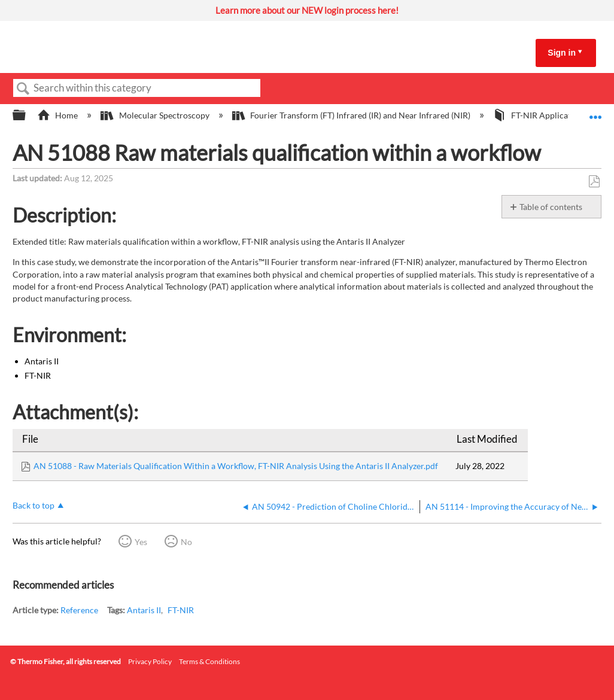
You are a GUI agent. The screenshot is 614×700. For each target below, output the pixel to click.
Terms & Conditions (209, 661)
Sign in (562, 53)
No (186, 542)
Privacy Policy (150, 661)
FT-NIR (181, 610)
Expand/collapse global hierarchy (27, 115)
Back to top (34, 505)
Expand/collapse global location (595, 112)
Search (23, 89)
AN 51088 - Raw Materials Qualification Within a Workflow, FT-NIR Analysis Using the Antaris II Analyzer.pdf (236, 466)
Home (58, 115)
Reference (79, 610)
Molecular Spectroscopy (156, 115)
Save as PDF (594, 182)
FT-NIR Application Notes (551, 115)
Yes (141, 542)
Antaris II (144, 610)
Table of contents (551, 207)
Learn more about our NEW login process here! (307, 10)
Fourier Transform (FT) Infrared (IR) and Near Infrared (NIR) (352, 115)
